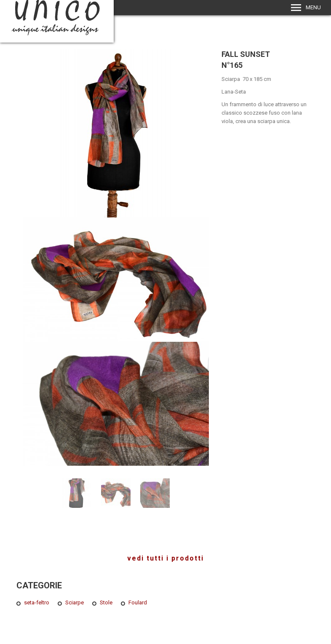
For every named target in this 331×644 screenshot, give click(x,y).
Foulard (138, 602)
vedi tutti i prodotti (165, 558)
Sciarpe (75, 602)
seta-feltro (37, 602)
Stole (106, 602)
